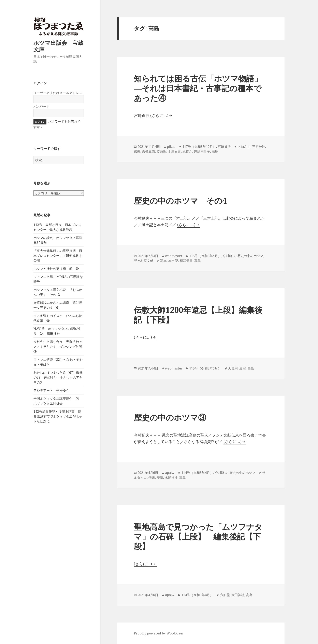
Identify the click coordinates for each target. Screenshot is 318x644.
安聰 (160, 478)
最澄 (243, 368)
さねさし (244, 147)
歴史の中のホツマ (250, 256)
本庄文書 (174, 151)
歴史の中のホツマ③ (170, 417)
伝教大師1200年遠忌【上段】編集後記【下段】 (198, 315)
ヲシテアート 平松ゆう (51, 390)
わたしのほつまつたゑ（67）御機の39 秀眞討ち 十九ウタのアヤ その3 (60, 377)
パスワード (42, 107)
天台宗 (233, 368)
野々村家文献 (144, 261)
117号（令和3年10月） (199, 147)
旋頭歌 (161, 151)
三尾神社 (259, 147)
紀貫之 (187, 151)
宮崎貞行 (224, 147)
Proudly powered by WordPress (159, 633)
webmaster (174, 256)
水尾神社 (171, 478)
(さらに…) (159, 116)
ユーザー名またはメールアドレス (58, 93)
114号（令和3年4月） (197, 473)
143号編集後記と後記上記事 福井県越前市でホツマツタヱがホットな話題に (58, 416)
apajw (170, 473)
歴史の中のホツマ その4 (180, 200)
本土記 (173, 261)
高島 (215, 151)
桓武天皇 (186, 261)
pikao (171, 147)
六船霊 (225, 595)
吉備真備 (148, 151)
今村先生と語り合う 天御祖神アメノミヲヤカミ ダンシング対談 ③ (59, 347)
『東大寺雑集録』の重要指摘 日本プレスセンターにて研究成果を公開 (58, 256)
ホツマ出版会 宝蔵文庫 (58, 46)
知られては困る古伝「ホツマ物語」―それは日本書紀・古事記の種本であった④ (198, 88)
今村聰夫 (229, 256)
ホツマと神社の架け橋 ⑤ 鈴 (56, 269)
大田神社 (238, 595)
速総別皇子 (202, 151)
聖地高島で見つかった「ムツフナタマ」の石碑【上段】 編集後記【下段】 (198, 536)
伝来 (137, 151)
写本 (163, 261)
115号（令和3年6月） (205, 256)
